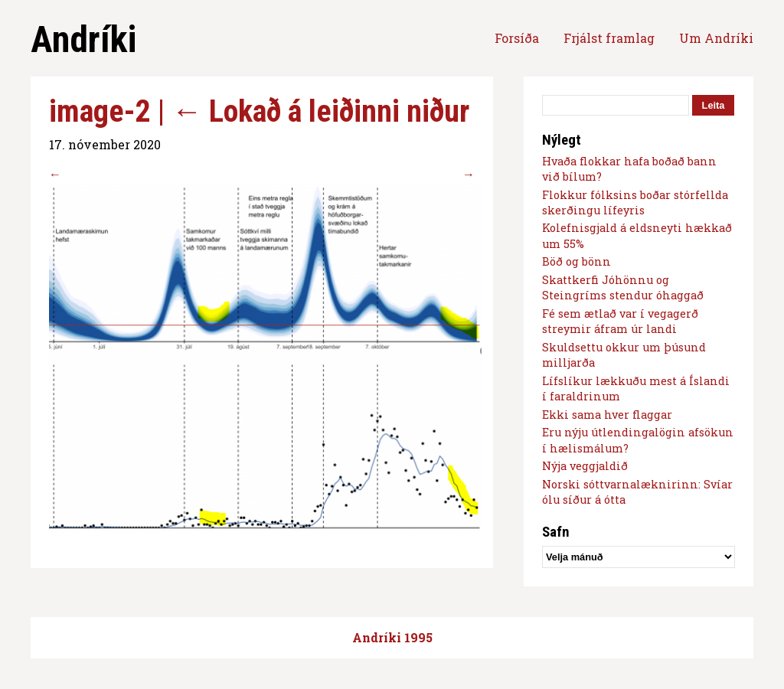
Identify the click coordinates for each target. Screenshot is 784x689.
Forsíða (517, 38)
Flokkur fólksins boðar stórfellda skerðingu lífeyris (635, 202)
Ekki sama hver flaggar (607, 415)
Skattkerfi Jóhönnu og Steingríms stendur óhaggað (623, 287)
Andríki (83, 39)
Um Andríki (716, 38)
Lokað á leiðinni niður (320, 111)
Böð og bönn (577, 261)
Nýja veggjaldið (585, 466)
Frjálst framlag (609, 38)
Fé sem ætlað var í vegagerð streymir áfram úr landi (620, 321)
